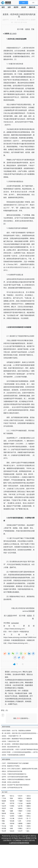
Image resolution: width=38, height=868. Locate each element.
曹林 (12, 798)
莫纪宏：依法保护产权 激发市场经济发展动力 (16, 785)
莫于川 (29, 828)
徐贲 (3, 803)
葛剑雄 (12, 823)
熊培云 (29, 816)
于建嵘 (20, 801)
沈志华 (4, 806)
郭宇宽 (12, 803)
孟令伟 (20, 818)
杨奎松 (20, 808)
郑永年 (20, 796)
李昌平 (4, 808)
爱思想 (7, 3)
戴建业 (29, 806)
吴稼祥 (29, 823)
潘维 (12, 828)
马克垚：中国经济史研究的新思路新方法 (14, 774)
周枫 (3, 821)
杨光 (28, 831)
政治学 (24, 7)
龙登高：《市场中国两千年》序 (11, 736)
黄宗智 (12, 801)
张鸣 (12, 808)
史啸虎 (20, 816)
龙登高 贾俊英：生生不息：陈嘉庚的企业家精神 (16, 730)
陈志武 (29, 801)
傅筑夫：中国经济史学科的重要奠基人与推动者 (16, 779)
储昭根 (20, 823)
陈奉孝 (4, 813)
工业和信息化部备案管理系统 (19, 843)
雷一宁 (29, 818)
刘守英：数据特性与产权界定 (11, 766)
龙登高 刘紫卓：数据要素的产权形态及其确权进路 (17, 739)
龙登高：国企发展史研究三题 (11, 747)
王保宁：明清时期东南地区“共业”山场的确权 (15, 763)
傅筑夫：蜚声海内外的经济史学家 (12, 771)
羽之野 (4, 831)
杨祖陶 (29, 803)
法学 (9, 7)
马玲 (20, 813)
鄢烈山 (20, 798)
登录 (18, 718)
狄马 (3, 816)
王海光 (29, 808)
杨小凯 (20, 826)
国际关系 (32, 7)
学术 (10, 632)
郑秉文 (20, 828)
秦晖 (3, 796)
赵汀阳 (20, 806)
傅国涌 (29, 798)
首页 (3, 7)
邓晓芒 (20, 811)
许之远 (4, 826)
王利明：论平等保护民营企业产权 (12, 787)
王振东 (29, 813)
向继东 (12, 806)
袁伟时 (12, 816)
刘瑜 (3, 823)
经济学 (16, 7)
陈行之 (12, 796)
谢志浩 (12, 831)
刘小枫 (12, 818)
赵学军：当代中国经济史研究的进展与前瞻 (15, 777)
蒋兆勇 (12, 821)
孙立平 (20, 831)
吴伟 (20, 821)
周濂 (3, 811)
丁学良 (4, 798)
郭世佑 (12, 813)
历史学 (16, 632)
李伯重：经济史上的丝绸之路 (11, 782)
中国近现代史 (24, 632)
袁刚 (12, 826)
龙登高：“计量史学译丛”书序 (11, 741)
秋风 (3, 818)
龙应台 (29, 796)
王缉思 (29, 811)
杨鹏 (12, 811)
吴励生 (29, 826)
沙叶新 (29, 821)
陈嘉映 (4, 801)
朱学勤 (4, 828)
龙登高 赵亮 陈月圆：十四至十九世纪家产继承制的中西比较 (20, 749)
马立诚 (20, 803)
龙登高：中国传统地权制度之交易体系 (13, 755)
